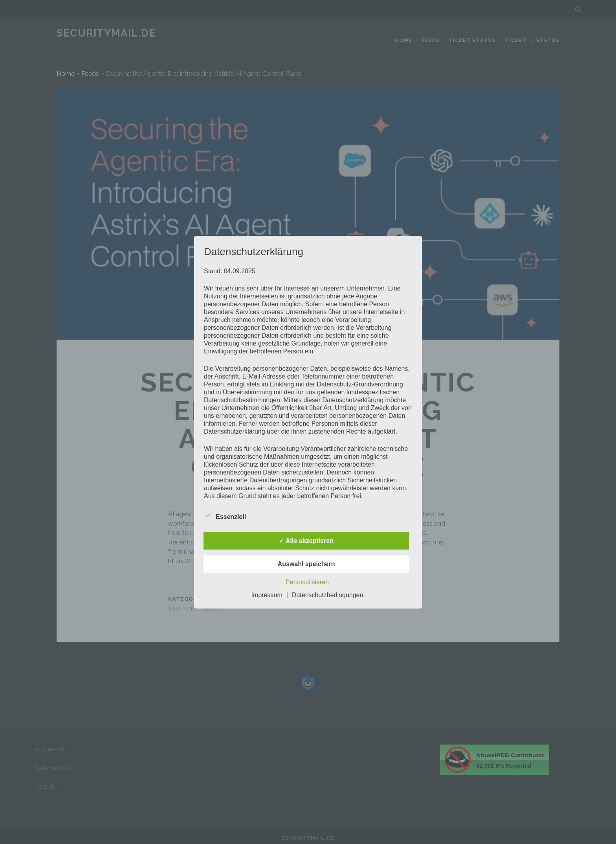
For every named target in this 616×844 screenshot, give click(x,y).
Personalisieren (307, 582)
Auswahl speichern (306, 564)
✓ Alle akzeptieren (306, 541)
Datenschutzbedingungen (327, 595)
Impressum (267, 595)
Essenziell (225, 516)
